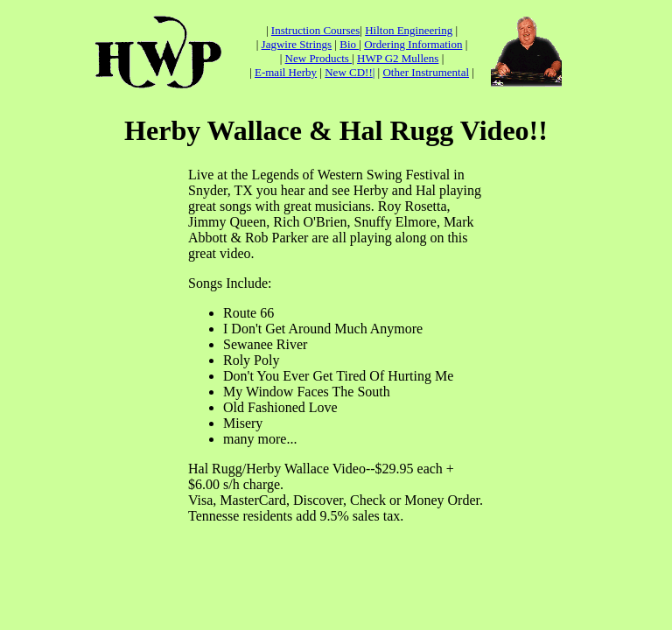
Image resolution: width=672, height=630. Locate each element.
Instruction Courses (315, 30)
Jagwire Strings (297, 44)
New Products (319, 58)
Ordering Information (413, 44)
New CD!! (349, 72)
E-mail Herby (286, 72)
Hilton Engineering (409, 30)
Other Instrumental (426, 72)
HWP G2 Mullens (398, 58)
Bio (349, 44)
